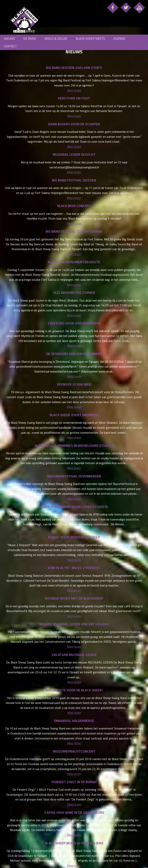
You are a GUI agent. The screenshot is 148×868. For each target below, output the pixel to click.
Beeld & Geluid (56, 38)
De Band (30, 38)
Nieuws (9, 38)
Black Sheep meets (90, 38)
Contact (10, 46)
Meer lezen (74, 90)
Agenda (119, 38)
